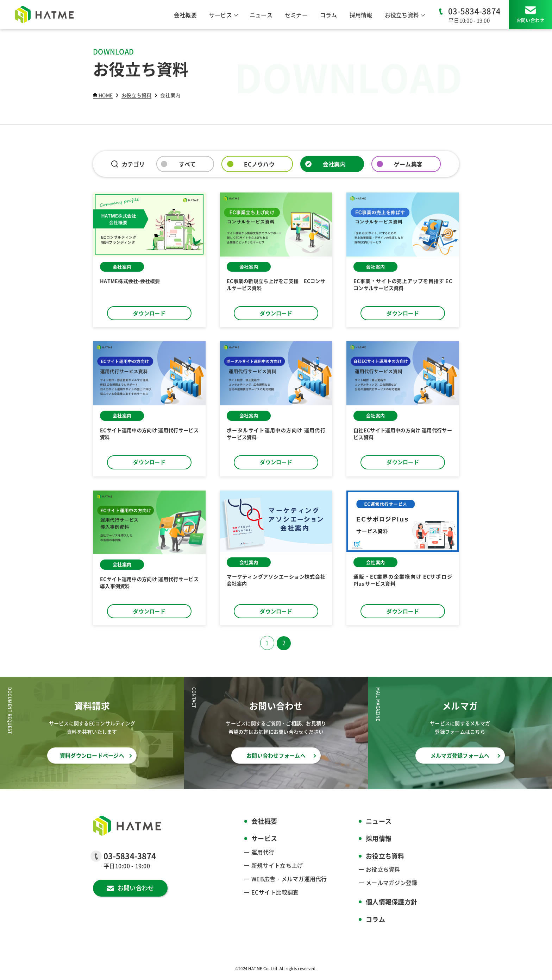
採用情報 (361, 15)
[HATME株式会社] (44, 15)
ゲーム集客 (408, 164)
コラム (329, 15)
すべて (187, 164)
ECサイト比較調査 (275, 892)
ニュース (261, 15)
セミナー (296, 15)
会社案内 (334, 164)
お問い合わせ (531, 20)
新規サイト (277, 865)
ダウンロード (149, 313)
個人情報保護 (391, 902)
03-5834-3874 (474, 11)
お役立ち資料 (383, 869)
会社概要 (185, 15)
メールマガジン (391, 883)
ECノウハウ (259, 164)
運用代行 (263, 852)
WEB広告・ (289, 879)
